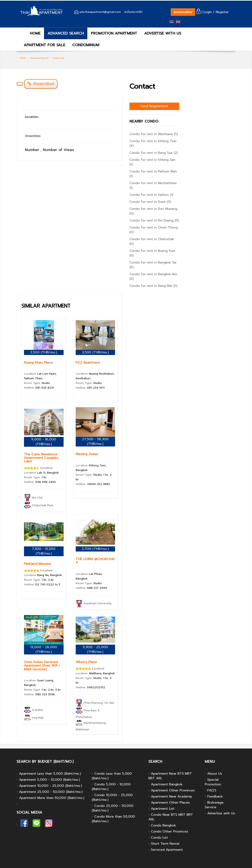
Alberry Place (86, 662)
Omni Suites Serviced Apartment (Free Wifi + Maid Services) (42, 666)
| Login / (205, 12)
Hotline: (39, 388)
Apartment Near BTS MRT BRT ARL (170, 776)
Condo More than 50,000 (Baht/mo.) (113, 819)
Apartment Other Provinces (173, 790)
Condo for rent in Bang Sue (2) (154, 153)
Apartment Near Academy (171, 796)
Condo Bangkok (163, 825)
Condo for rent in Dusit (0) (150, 202)
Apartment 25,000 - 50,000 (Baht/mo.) (51, 792)
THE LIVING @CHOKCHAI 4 (95, 561)
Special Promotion (213, 782)
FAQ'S (212, 790)
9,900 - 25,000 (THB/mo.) (95, 649)
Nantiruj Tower (87, 454)
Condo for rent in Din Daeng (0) (154, 220)
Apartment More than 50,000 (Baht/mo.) (52, 798)
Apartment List (163, 809)
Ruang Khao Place (38, 363)
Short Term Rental (165, 844)
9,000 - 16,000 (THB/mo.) (44, 442)
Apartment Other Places (170, 803)
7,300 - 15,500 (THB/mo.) (44, 551)
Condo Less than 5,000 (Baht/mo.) (112, 776)
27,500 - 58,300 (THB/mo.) (95, 441)
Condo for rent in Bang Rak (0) (153, 286)
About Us (215, 774)
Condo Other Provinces (170, 831)
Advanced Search (39, 58)
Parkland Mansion (37, 564)
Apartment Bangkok (167, 784)
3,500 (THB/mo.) (44, 352)
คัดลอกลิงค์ (41, 84)
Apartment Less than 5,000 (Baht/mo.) (50, 774)
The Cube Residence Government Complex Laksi (41, 458)
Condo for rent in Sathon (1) (151, 195)
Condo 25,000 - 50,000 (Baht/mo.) (113, 808)
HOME (32, 33)
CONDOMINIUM (86, 45)
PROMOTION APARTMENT (114, 33)
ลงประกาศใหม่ (183, 12)
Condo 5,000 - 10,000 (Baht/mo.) (111, 787)
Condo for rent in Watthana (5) (154, 134)
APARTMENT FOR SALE (44, 45)
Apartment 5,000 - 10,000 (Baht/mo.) (49, 780)
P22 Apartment (88, 363)
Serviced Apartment (167, 850)
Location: (41, 473)
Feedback (215, 796)
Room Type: (37, 383)
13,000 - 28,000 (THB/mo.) (44, 649)
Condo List (58, 58)
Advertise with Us (221, 813)
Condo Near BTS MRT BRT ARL (171, 817)
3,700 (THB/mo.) (95, 549)
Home (23, 58)
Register (222, 12)
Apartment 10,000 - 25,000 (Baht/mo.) (51, 786)
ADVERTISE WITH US (163, 33)
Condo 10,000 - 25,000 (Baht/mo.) (112, 797)
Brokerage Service (214, 805)
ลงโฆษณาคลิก (133, 12)
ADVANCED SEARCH (66, 33)
